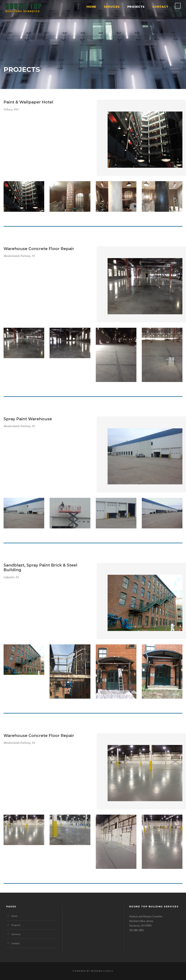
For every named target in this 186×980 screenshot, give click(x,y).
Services (112, 7)
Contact (160, 7)
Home (91, 7)
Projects (136, 7)
